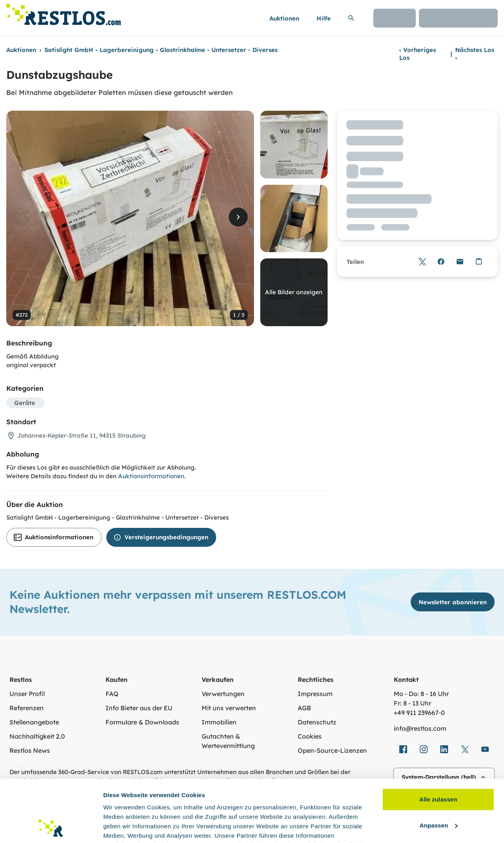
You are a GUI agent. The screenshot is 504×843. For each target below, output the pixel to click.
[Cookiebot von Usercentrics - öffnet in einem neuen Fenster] (51, 828)
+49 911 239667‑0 (419, 713)
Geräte (25, 403)
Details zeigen (123, 827)
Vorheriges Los (418, 54)
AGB (304, 708)
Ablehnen (438, 793)
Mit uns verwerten (229, 708)
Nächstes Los (475, 54)
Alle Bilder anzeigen (294, 292)
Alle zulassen (438, 741)
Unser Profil (27, 694)
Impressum (315, 694)
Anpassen (439, 767)
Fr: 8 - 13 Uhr (412, 703)
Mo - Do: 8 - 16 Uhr (421, 694)
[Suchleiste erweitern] (351, 18)
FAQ (112, 694)
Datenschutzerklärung (267, 806)
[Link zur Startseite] (64, 12)
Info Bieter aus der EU (139, 708)
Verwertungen (223, 694)
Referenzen (27, 708)
